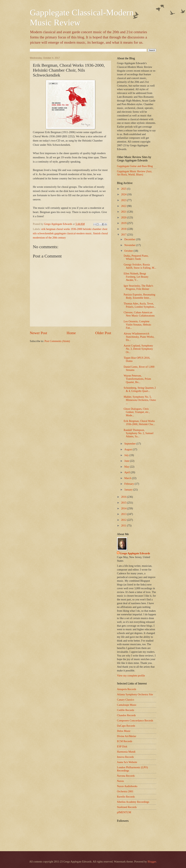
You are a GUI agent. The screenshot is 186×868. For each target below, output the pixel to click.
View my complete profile (131, 676)
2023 (124, 200)
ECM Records (125, 741)
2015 (124, 503)
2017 (124, 235)
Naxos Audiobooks (127, 786)
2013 (124, 514)
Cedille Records (126, 710)
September (130, 444)
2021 (124, 212)
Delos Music (124, 731)
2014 (124, 508)
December (130, 239)
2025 (124, 189)
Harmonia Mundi (126, 752)
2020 (124, 217)
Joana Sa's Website (127, 762)
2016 (124, 497)
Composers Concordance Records (135, 721)
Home (71, 333)
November (130, 245)
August (129, 449)
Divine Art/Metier (127, 736)
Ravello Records (126, 797)
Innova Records (125, 757)
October (129, 251)
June (127, 461)
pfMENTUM (124, 812)
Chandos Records (126, 715)
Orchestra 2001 (125, 791)
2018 (124, 229)
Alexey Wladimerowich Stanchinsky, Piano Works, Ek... (139, 337)
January (129, 490)
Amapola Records (127, 689)
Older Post (103, 333)
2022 (124, 206)
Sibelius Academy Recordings (133, 802)
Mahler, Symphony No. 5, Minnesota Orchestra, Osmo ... (140, 400)
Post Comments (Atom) (57, 341)
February (130, 484)
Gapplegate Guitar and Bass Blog (135, 166)
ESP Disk (122, 747)
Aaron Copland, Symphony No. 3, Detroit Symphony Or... (138, 349)
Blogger (152, 862)
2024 (124, 194)
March (128, 478)
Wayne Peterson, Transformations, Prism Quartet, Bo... (137, 379)
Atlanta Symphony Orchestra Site (135, 694)
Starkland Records (127, 807)
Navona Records (126, 776)
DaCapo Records (126, 726)
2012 (124, 520)
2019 (124, 223)
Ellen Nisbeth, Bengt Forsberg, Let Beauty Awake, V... (136, 277)
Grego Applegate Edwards (135, 553)
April (128, 472)
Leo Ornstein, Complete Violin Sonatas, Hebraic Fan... (137, 325)
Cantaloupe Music (127, 705)
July (127, 455)
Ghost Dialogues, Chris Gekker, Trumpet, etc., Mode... (137, 412)
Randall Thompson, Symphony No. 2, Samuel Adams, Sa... (139, 433)
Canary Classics (126, 700)
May (127, 467)
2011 (124, 526)
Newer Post (38, 333)
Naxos (120, 781)
